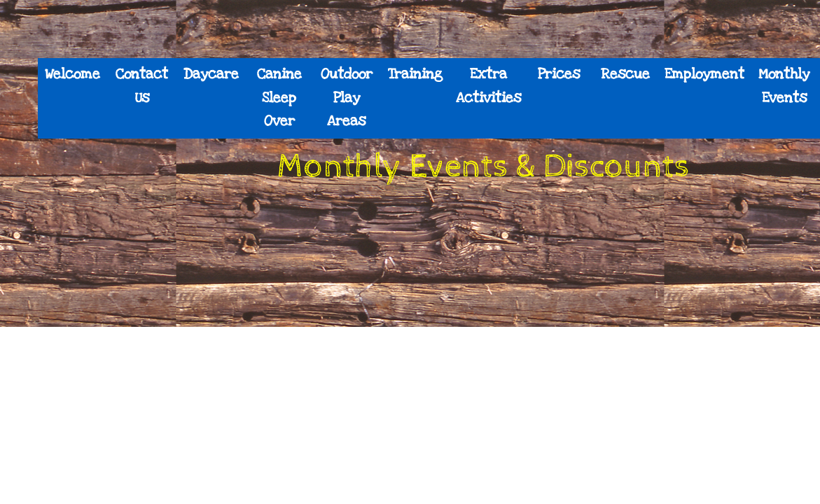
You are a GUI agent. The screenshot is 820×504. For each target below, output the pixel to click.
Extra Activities (488, 86)
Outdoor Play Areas (347, 98)
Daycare (211, 74)
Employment (704, 74)
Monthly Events (784, 86)
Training (415, 74)
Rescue (625, 74)
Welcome (72, 74)
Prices (559, 74)
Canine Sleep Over (279, 98)
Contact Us (142, 86)
